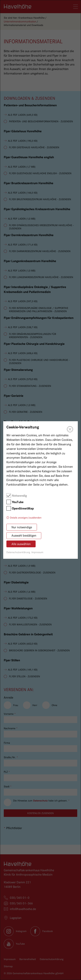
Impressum (37, 552)
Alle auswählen (21, 544)
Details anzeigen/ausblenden (26, 518)
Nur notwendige (22, 527)
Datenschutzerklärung (18, 552)
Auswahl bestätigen (24, 536)
